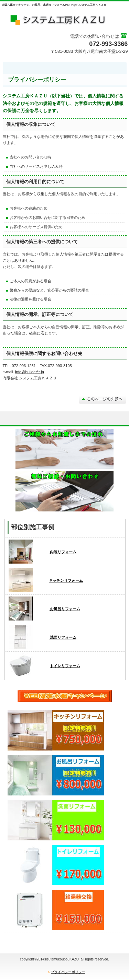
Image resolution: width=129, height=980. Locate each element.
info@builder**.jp (30, 372)
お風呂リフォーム (64, 609)
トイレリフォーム (65, 666)
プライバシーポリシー (68, 972)
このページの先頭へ (103, 399)
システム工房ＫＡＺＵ (65, 19)
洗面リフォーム (63, 637)
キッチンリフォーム (66, 580)
